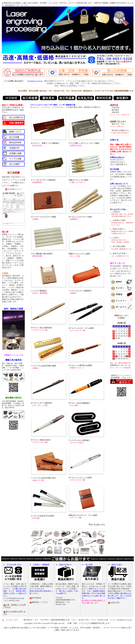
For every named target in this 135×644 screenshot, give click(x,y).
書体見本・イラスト (39, 602)
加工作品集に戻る (97, 525)
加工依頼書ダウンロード (13, 189)
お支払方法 (114, 603)
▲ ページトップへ (10, 620)
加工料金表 (35, 598)
